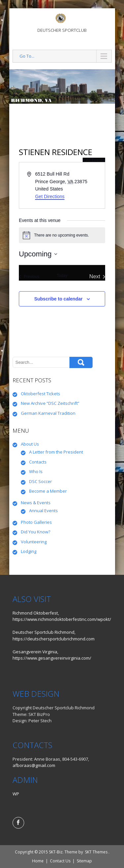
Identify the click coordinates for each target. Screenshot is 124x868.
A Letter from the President (56, 452)
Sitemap (84, 861)
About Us (30, 444)
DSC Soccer (41, 481)
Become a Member (48, 491)
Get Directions (50, 196)
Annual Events (43, 511)
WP (16, 794)
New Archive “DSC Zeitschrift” (50, 403)
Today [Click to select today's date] (62, 276)
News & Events (36, 503)
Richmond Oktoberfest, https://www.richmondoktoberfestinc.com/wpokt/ (62, 616)
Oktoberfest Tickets (41, 394)
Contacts (38, 462)
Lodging (29, 551)
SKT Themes (96, 852)
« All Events (94, 160)
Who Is (36, 471)
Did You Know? (36, 532)
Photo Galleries (36, 522)
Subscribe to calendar (58, 299)
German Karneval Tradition (48, 413)
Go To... (27, 56)
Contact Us (60, 861)
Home (38, 861)
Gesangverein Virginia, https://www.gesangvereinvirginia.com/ (52, 655)
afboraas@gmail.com (34, 765)
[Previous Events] (29, 277)
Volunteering (34, 542)
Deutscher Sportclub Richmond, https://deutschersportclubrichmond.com (54, 635)
